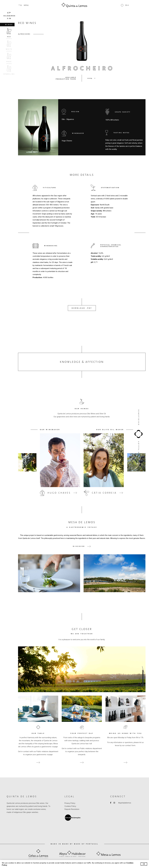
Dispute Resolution (72, 809)
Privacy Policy (70, 803)
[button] (125, 5)
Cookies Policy (70, 806)
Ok (144, 864)
